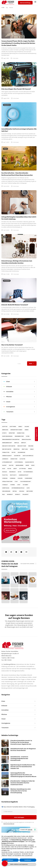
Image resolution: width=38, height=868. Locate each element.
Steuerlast (5, 485)
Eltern (28, 436)
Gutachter (22, 459)
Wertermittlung (25, 3)
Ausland (27, 427)
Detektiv (4, 433)
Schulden (20, 478)
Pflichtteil (5, 475)
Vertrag (15, 491)
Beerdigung (5, 430)
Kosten (9, 469)
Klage (4, 469)
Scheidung (5, 478)
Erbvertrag (17, 449)
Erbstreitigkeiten (7, 449)
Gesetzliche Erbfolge (28, 456)
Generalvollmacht (7, 456)
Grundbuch (5, 459)
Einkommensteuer (19, 436)
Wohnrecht (10, 494)
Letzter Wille (23, 469)
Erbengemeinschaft (7, 443)
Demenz (27, 430)
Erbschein (31, 446)
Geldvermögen (21, 452)
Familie (32, 449)
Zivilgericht (25, 494)
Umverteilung (6, 488)
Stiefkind (13, 485)
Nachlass (5, 472)
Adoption (5, 427)
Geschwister (17, 456)
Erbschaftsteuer (22, 446)
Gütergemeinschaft (7, 462)
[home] (8, 3)
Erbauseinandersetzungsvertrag (11, 439)
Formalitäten (6, 452)
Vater (28, 488)
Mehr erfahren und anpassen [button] (19, 864)
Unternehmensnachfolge (18, 488)
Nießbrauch (12, 472)
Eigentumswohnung (7, 436)
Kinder (27, 465)
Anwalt (20, 427)
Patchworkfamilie (28, 472)
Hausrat (4, 465)
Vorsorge (22, 491)
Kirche (33, 465)
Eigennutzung (21, 433)
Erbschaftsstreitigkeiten (9, 446)
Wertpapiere (30, 491)
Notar (20, 472)
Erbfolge (17, 443)
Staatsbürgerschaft (25, 482)
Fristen (13, 452)
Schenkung (13, 478)
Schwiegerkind (28, 478)
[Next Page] (32, 364)
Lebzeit (15, 469)
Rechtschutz (13, 475)
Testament (25, 485)
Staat (16, 482)
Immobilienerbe (19, 465)
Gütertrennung (19, 462)
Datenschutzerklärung (9, 806)
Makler (30, 469)
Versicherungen (6, 491)
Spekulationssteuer (7, 482)
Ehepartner (12, 433)
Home (3, 8)
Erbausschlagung (26, 439)
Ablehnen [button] (10, 860)
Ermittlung (25, 449)
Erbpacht (24, 443)
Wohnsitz (18, 494)
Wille (3, 494)
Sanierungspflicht (24, 475)
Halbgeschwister (29, 462)
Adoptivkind (13, 427)
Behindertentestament (16, 430)
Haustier (11, 465)
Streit (19, 485)
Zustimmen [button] (28, 860)
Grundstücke (14, 459)
